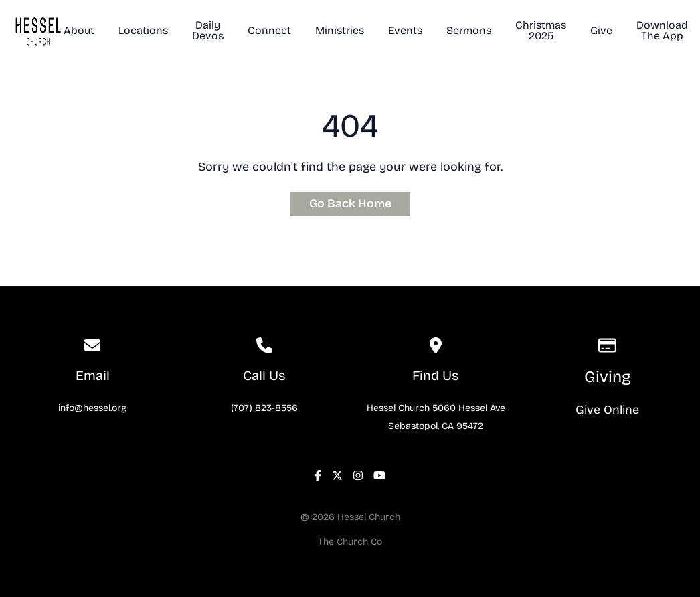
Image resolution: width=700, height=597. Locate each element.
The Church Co (350, 542)
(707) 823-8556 (264, 408)
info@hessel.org (92, 408)
